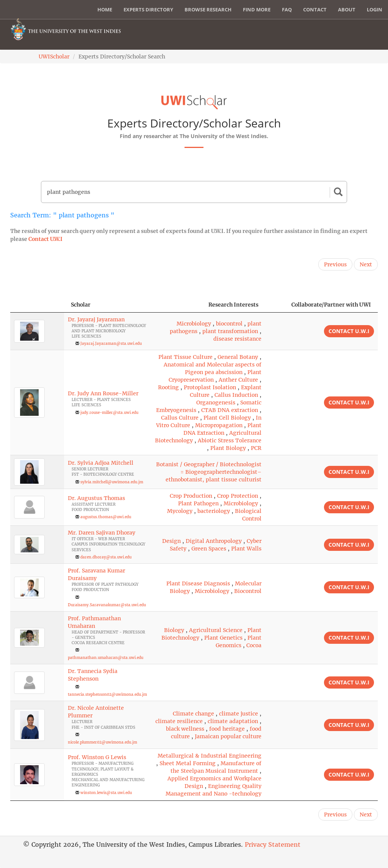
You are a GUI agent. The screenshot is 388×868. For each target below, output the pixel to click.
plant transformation (230, 331)
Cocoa (254, 645)
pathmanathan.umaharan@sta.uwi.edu (106, 658)
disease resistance (237, 339)
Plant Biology (228, 448)
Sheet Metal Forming (188, 763)
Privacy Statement (273, 844)
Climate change (193, 714)
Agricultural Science (216, 630)
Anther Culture (238, 380)
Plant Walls (246, 549)
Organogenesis (216, 403)
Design (171, 541)
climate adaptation (233, 721)
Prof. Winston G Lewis (97, 757)
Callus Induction (236, 395)
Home (105, 9)
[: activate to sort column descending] (37, 305)
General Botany (238, 357)
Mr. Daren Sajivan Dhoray (102, 533)
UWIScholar (54, 57)
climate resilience (179, 721)
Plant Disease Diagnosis (198, 583)
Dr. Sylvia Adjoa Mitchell (101, 463)
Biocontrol (248, 591)
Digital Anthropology (214, 541)
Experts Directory (148, 9)
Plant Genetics (223, 638)
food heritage (227, 729)
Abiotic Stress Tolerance (230, 440)
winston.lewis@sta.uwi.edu (106, 793)
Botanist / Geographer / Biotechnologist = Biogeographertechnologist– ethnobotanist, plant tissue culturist (209, 472)
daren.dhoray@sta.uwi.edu (106, 557)
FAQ (287, 9)
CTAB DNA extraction (230, 410)
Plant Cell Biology (227, 418)
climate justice (239, 714)
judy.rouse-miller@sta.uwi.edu (109, 413)
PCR (256, 448)
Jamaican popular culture (228, 736)
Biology (174, 630)
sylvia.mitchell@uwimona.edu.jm (112, 482)
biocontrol (229, 324)
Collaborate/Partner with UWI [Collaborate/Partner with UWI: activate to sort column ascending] (331, 305)
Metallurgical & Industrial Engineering (210, 756)
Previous (335, 264)
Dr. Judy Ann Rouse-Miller (103, 393)
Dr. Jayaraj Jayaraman (96, 319)
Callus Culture (180, 418)
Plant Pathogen (198, 503)
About (347, 9)
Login (375, 9)
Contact (315, 9)
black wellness (185, 729)
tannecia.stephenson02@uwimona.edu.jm (107, 694)
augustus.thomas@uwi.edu (106, 517)
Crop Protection (238, 496)
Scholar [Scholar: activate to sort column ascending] (81, 305)
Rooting (168, 387)
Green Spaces (209, 549)
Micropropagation (219, 425)
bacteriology (214, 511)
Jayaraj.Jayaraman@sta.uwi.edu (111, 344)
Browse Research (208, 9)
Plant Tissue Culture (185, 357)
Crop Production (191, 496)
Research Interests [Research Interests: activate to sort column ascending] (233, 305)
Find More (257, 9)
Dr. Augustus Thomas (96, 498)
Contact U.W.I (45, 239)
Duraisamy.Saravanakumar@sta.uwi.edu (107, 605)
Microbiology (194, 324)
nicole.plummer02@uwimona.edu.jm (102, 742)
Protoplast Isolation (210, 387)
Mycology (180, 511)
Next (366, 264)
